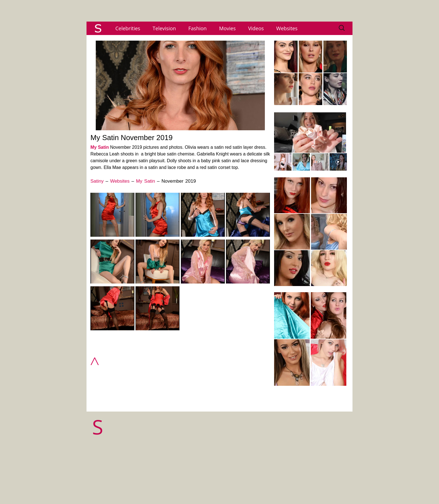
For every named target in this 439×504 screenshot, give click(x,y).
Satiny (97, 181)
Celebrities (128, 28)
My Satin (100, 147)
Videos (256, 28)
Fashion (198, 28)
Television (164, 28)
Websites (287, 28)
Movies (227, 28)
